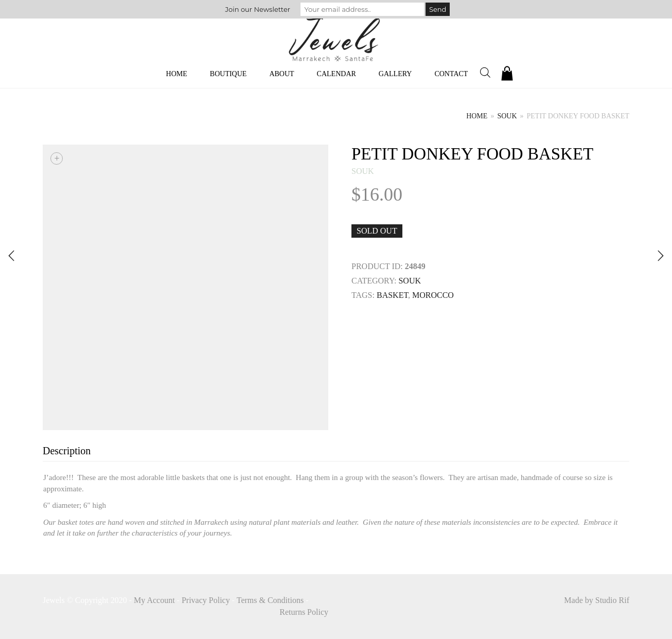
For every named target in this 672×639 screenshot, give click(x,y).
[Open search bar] (485, 73)
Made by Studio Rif (597, 600)
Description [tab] (67, 451)
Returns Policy (304, 612)
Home (177, 74)
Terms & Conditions (270, 600)
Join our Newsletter (258, 9)
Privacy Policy (206, 600)
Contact (451, 74)
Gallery (395, 74)
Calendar (337, 74)
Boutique (228, 74)
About (281, 74)
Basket (392, 295)
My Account (154, 600)
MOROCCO (433, 295)
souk (507, 116)
